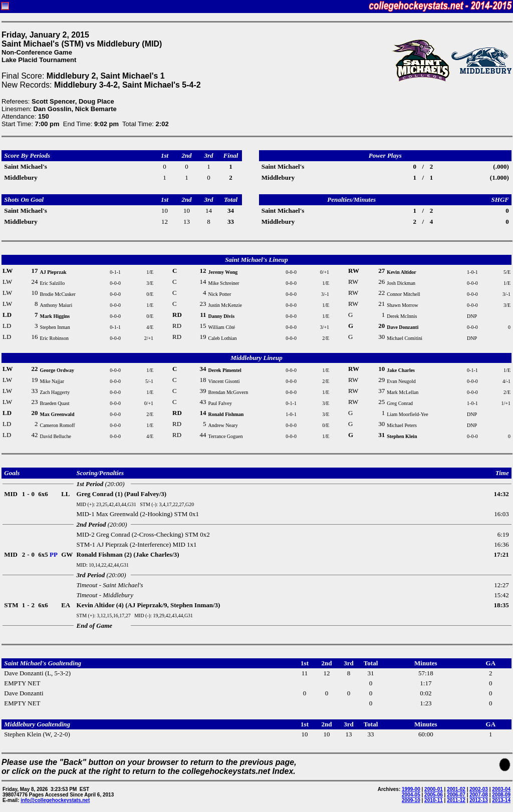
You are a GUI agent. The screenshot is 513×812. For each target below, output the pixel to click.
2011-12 (456, 800)
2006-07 (456, 795)
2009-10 (411, 800)
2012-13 (479, 800)
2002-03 (479, 789)
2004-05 (411, 795)
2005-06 (434, 795)
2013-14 (501, 800)
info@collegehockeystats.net (55, 800)
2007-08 (479, 795)
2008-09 (501, 795)
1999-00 (411, 789)
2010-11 (434, 800)
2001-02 (456, 789)
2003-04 (501, 789)
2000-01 (434, 789)
